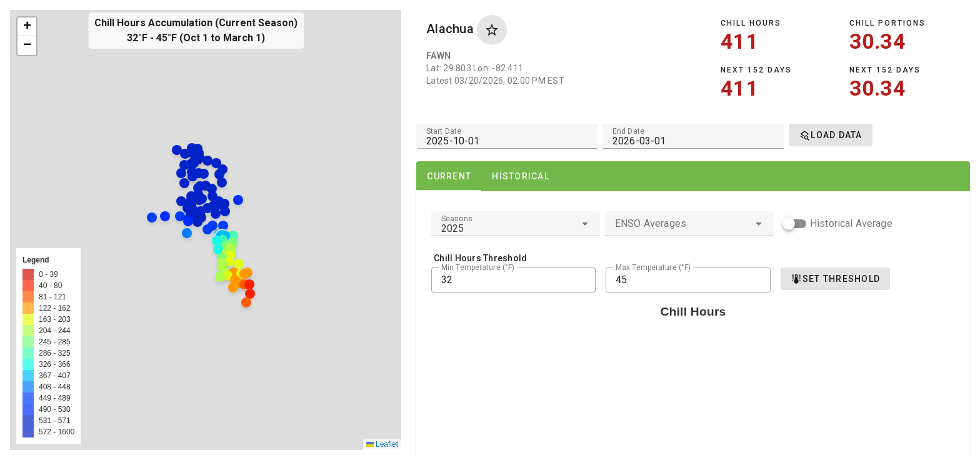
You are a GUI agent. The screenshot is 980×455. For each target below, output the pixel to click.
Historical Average (851, 223)
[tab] (449, 176)
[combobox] (516, 224)
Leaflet (382, 444)
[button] (191, 237)
